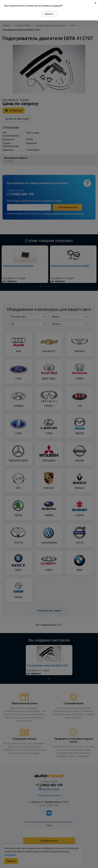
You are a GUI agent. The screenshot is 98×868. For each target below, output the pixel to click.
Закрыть (49, 14)
